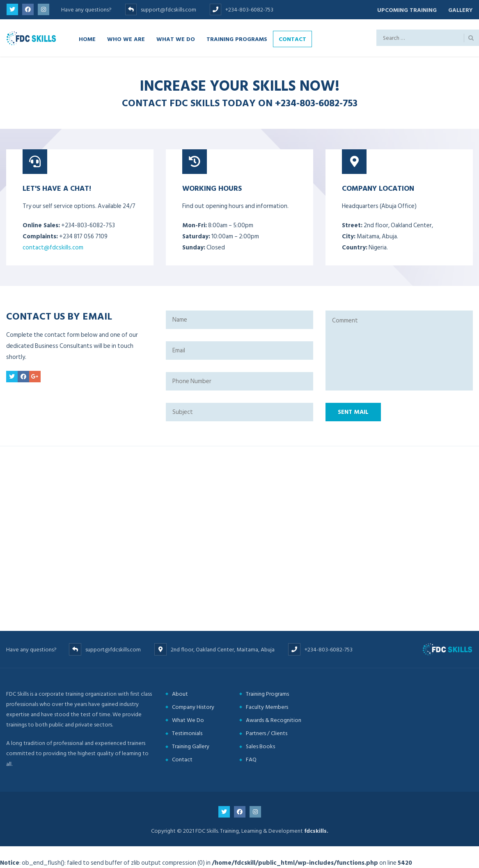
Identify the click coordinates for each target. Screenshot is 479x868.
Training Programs (237, 38)
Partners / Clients (267, 733)
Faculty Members (267, 707)
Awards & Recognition (274, 720)
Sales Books (260, 746)
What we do (176, 38)
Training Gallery (191, 746)
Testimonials (187, 733)
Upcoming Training (406, 10)
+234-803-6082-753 (316, 103)
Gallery (461, 10)
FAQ (251, 759)
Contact (292, 38)
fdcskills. (316, 830)
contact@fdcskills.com (53, 247)
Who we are (126, 38)
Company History (193, 707)
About (180, 693)
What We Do (188, 720)
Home (87, 38)
